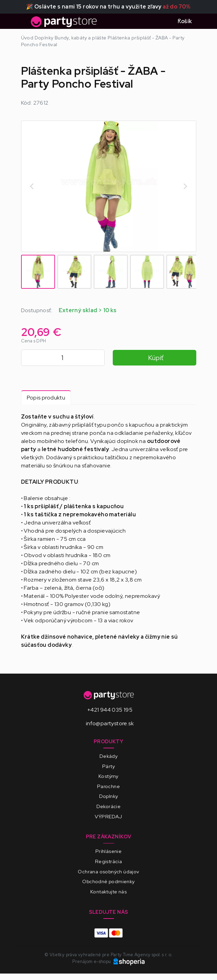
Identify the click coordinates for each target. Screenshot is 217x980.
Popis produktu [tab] (46, 398)
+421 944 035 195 (110, 710)
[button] (38, 272)
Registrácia (108, 861)
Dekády (108, 756)
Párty (108, 766)
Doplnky (109, 796)
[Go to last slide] (32, 186)
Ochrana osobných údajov (108, 871)
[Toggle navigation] (25, 23)
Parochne (108, 786)
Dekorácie (109, 806)
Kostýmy (108, 776)
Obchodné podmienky (108, 881)
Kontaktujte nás (108, 892)
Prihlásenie (108, 851)
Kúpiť (156, 358)
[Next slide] (185, 186)
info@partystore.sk (110, 723)
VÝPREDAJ (108, 816)
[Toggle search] (164, 21)
